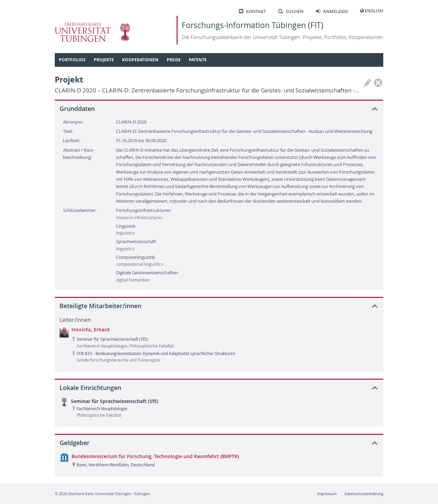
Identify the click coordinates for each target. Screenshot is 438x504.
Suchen (291, 11)
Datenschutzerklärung (364, 494)
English (374, 11)
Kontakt (252, 11)
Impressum (327, 494)
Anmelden (332, 11)
